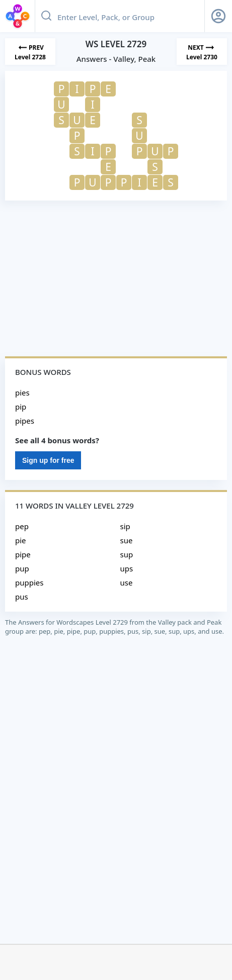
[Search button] (46, 16)
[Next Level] (202, 52)
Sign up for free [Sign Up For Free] (48, 460)
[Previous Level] (30, 52)
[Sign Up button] (218, 16)
